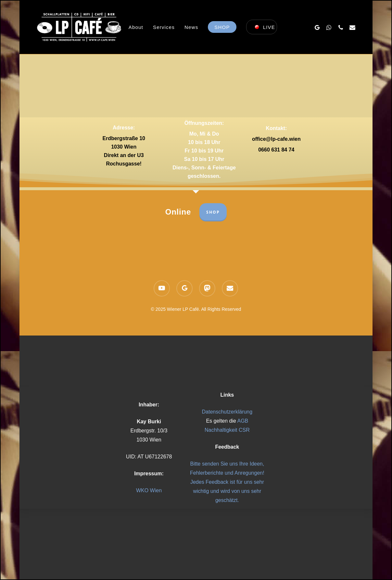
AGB (243, 421)
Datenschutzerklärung (227, 412)
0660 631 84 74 (276, 150)
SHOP (213, 212)
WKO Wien (149, 490)
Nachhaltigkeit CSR (227, 430)
